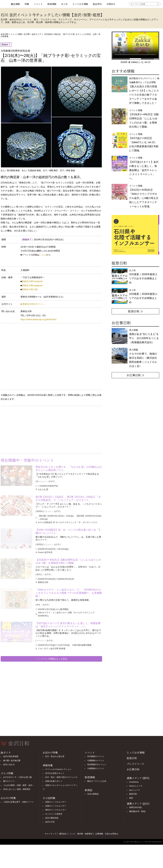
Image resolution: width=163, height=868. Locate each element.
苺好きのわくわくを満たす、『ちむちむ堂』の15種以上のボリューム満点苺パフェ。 (69, 468)
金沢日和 (4, 34)
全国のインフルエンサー (56, 806)
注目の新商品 (93, 794)
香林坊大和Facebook (32, 281)
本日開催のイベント (96, 756)
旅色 (131, 798)
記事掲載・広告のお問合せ (107, 834)
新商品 (88, 790)
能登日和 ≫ (135, 311)
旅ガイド (6, 753)
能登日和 (132, 758)
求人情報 (143, 358)
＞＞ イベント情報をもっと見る (51, 659)
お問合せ (111, 4)
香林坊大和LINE (30, 289)
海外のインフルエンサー (56, 810)
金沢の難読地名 (52, 818)
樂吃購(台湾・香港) (137, 811)
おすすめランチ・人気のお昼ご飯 (17, 777)
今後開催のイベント (96, 768)
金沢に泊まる (9, 764)
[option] (135, 235)
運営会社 (63, 834)
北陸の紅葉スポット (54, 781)
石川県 (27, 34)
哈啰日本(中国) (136, 807)
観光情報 (15, 4)
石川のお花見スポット (55, 773)
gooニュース (135, 790)
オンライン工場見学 (54, 814)
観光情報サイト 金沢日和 (5, 4)
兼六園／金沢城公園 (12, 761)
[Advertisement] (26, 429)
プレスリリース (135, 764)
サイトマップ (50, 834)
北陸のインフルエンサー (56, 802)
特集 (27, 4)
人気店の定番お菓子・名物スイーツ (18, 802)
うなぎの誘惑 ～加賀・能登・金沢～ (19, 785)
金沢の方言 (50, 822)
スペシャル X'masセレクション (58, 769)
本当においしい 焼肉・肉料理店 (17, 789)
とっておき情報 (80, 4)
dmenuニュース (136, 786)
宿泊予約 (97, 4)
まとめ (64, 4)
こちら (43, 255)
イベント (38, 4)
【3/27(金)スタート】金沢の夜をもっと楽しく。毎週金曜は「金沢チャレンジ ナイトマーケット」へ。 (68, 625)
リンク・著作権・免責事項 (81, 834)
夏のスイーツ (9, 781)
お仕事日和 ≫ (135, 375)
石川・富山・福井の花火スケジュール (61, 777)
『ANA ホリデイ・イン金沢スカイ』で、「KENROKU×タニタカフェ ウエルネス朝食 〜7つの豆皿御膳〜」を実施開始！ (69, 593)
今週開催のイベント (96, 761)
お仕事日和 (133, 769)
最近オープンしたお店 (97, 781)
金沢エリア (37, 34)
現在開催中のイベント (97, 764)
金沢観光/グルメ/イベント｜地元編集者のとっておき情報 (144, 91)
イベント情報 (16, 34)
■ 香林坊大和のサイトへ (33, 304)
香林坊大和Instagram (32, 285)
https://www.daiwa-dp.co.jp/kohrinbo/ (38, 319)
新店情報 (52, 4)
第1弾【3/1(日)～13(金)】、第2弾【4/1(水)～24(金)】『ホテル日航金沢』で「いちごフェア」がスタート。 (68, 498)
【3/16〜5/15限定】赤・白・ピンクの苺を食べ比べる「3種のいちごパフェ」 (68, 531)
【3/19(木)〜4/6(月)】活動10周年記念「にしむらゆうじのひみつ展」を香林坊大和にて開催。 (68, 561)
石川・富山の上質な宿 (55, 756)
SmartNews (134, 782)
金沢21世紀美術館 (11, 756)
